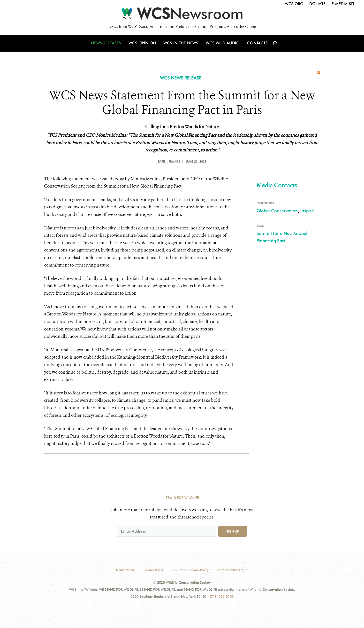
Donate (317, 4)
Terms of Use (125, 570)
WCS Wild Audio (223, 44)
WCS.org (294, 4)
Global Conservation (277, 211)
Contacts (257, 44)
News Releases (107, 44)
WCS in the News (181, 44)
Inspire (307, 211)
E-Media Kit (343, 4)
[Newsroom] (182, 15)
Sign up (233, 531)
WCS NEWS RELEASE (181, 78)
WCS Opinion (143, 44)
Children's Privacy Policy (191, 570)
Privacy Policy (154, 570)
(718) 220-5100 (222, 597)
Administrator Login (232, 570)
